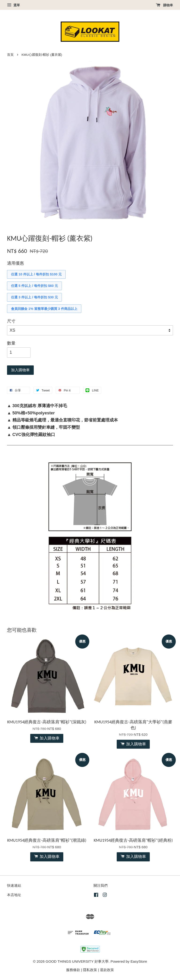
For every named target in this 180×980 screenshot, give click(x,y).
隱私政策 (90, 970)
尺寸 (11, 321)
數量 (11, 343)
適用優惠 (15, 263)
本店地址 (14, 895)
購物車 (164, 5)
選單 (13, 5)
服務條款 (73, 970)
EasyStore (139, 961)
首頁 (10, 55)
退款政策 (107, 970)
